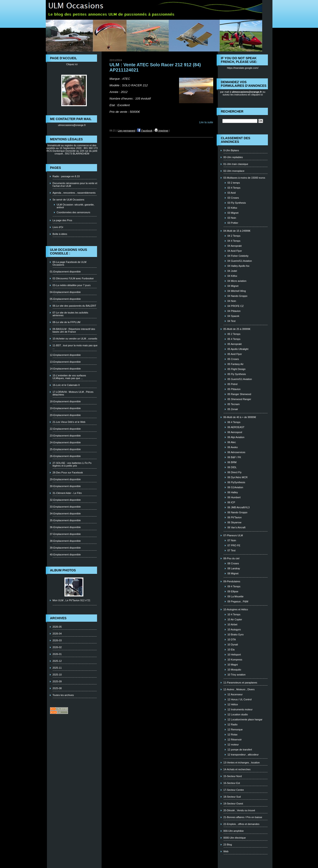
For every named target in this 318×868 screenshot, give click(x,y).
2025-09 (57, 681)
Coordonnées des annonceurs (73, 212)
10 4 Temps (234, 614)
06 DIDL (232, 467)
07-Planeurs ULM (233, 535)
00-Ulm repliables (233, 157)
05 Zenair (233, 409)
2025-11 (57, 668)
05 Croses (233, 359)
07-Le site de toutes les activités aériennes (71, 314)
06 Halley (233, 492)
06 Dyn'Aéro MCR (238, 477)
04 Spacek (233, 316)
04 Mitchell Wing (237, 291)
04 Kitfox (232, 276)
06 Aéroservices (236, 452)
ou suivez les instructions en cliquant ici (244, 93)
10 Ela (231, 650)
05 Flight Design (237, 369)
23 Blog (228, 845)
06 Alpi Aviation (236, 437)
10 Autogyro (234, 629)
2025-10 (57, 675)
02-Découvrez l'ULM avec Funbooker (73, 278)
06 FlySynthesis (236, 482)
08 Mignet (233, 573)
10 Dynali (233, 645)
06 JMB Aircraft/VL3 (239, 507)
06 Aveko (233, 447)
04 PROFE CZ (236, 306)
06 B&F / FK (234, 457)
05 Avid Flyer (235, 354)
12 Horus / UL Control (240, 699)
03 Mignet (233, 213)
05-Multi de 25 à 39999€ (237, 329)
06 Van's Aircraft (237, 527)
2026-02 (57, 647)
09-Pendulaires (232, 581)
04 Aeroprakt (235, 246)
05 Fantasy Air (236, 364)
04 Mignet (233, 286)
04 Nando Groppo (237, 296)
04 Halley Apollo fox (239, 266)
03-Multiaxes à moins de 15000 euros (244, 178)
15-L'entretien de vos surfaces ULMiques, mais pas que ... (69, 377)
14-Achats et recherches (237, 769)
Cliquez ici (72, 64)
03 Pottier (233, 223)
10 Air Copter (235, 619)
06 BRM (232, 462)
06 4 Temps (234, 422)
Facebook (145, 131)
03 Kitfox (232, 208)
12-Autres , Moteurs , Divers (239, 689)
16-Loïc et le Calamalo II (66, 385)
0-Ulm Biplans (231, 150)
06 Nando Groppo (237, 512)
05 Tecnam (234, 404)
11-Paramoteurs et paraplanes (240, 683)
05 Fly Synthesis (237, 374)
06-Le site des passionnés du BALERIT (74, 306)
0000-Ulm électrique (235, 838)
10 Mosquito (234, 670)
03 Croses (233, 198)
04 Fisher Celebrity (238, 256)
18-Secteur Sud (232, 797)
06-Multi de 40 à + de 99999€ (240, 417)
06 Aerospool (235, 432)
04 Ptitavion (234, 311)
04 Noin (232, 301)
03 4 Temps (234, 188)
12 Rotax (233, 734)
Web (226, 851)
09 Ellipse (233, 591)
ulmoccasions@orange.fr (72, 125)
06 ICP (231, 502)
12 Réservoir (235, 740)
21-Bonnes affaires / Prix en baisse (243, 817)
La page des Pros (62, 220)
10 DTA (232, 639)
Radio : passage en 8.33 (66, 176)
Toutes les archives (63, 695)
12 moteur (233, 745)
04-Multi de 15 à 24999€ (237, 231)
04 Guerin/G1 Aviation (240, 261)
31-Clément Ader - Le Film (67, 493)
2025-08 (57, 688)
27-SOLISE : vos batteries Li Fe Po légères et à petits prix (72, 464)
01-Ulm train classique (236, 164)
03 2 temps (234, 183)
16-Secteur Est (232, 783)
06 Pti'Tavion (235, 517)
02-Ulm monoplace (234, 171)
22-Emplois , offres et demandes (241, 824)
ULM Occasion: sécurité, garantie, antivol (76, 206)
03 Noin (232, 218)
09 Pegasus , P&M (238, 601)
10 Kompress (235, 660)
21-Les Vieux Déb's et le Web (69, 422)
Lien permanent (126, 131)
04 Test (232, 321)
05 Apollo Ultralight (238, 349)
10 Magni (233, 665)
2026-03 (57, 640)
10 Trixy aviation (237, 675)
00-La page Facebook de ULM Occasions (70, 263)
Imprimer (161, 131)
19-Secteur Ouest (233, 804)
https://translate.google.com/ (243, 68)
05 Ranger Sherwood (239, 394)
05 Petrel (233, 384)
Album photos (63, 570)
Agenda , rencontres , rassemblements (74, 193)
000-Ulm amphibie (234, 831)
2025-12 (57, 661)
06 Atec (232, 442)
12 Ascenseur (235, 694)
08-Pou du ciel (231, 558)
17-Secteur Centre (234, 790)
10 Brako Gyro (236, 634)
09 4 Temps (234, 586)
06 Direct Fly (235, 472)
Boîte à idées (60, 234)
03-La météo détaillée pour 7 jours (72, 285)
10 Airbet (232, 624)
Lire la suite (206, 122)
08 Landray (234, 568)
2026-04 (57, 634)
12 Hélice (233, 704)
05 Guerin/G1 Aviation (240, 379)
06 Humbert (234, 497)
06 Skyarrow (235, 522)
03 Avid (232, 193)
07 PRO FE (234, 545)
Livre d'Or (58, 227)
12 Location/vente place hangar (245, 719)
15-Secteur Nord (233, 776)
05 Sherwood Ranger (239, 399)
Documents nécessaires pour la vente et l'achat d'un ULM (75, 185)
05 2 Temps (234, 334)
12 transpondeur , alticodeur (243, 755)
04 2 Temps (234, 236)
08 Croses (233, 563)
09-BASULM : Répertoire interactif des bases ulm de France (74, 330)
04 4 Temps (234, 241)
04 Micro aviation (237, 281)
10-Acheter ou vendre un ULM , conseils (75, 339)
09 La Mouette (236, 596)
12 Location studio (238, 714)
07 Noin (232, 540)
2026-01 (57, 654)
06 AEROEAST (236, 427)
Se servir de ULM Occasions (68, 200)
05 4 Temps (234, 339)
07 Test (232, 550)
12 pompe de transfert (240, 750)
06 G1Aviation (235, 487)
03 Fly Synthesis (237, 203)
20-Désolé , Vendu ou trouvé (239, 810)
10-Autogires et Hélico (236, 609)
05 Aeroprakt (235, 344)
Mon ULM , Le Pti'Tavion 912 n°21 (72, 600)
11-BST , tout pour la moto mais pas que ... (75, 347)
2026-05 (57, 627)
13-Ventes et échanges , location (242, 763)
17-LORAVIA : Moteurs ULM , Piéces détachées (73, 393)
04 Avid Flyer (235, 251)
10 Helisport (234, 655)
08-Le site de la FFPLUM (67, 322)
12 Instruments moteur (240, 709)
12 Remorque (235, 729)
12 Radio (233, 724)
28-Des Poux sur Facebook (68, 473)
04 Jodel (232, 271)
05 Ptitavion (234, 389)
